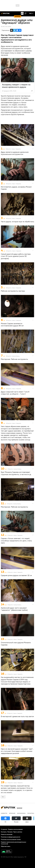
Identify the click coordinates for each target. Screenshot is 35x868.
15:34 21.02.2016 (6, 27)
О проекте (4, 829)
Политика (31, 813)
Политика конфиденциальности (11, 837)
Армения (12, 813)
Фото (3, 797)
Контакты (4, 832)
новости (4, 813)
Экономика (21, 813)
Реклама (10, 832)
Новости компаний (7, 834)
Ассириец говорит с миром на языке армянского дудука (16, 86)
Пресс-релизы (18, 832)
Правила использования (15, 829)
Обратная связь (6, 846)
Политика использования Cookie (11, 839)
